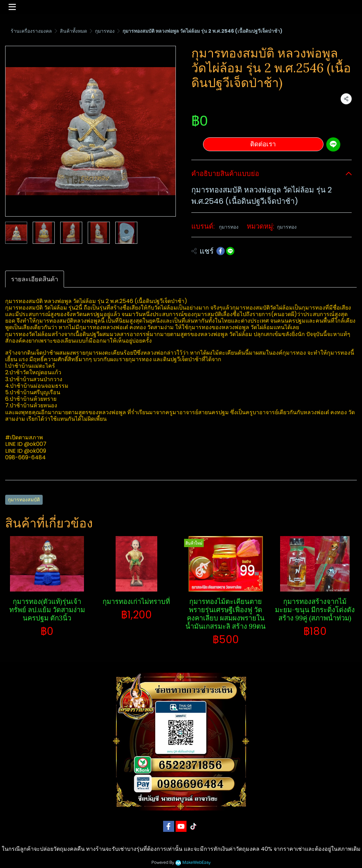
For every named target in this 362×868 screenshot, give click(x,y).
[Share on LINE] (230, 251)
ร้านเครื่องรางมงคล (31, 31)
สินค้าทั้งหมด (73, 31)
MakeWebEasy (196, 863)
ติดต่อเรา (263, 144)
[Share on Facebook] (221, 251)
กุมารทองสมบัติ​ (24, 500)
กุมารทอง (105, 31)
